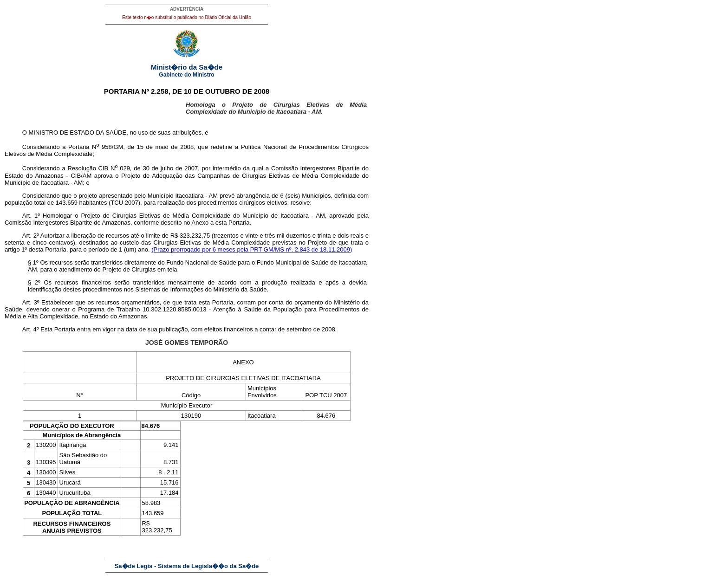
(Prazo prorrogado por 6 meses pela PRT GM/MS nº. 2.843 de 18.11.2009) (252, 249)
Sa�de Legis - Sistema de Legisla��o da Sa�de (187, 566)
